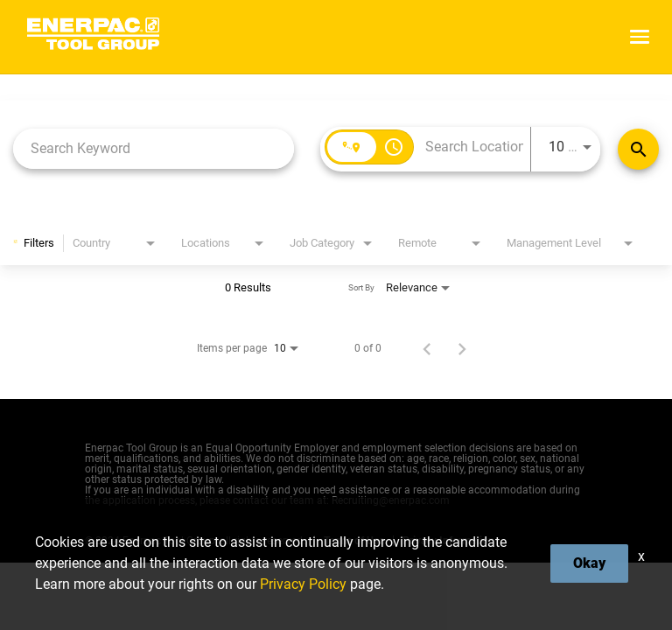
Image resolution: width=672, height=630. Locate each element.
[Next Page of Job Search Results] (462, 348)
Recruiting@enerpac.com (391, 500)
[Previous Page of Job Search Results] (427, 348)
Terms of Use (354, 541)
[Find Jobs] (638, 149)
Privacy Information (448, 541)
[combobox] (154, 148)
